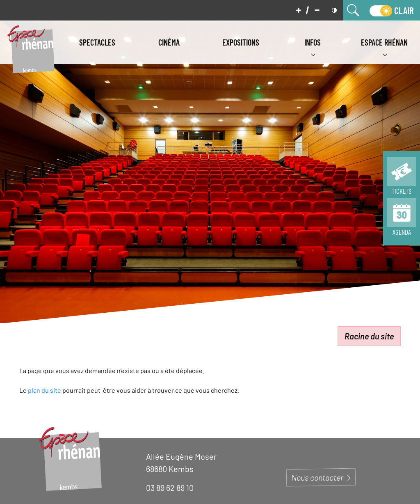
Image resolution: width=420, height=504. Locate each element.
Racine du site (369, 336)
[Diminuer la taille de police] (317, 10)
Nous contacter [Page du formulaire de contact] (321, 477)
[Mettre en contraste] (334, 10)
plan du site (45, 390)
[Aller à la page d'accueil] (31, 48)
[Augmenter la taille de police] (299, 10)
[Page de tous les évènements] (402, 219)
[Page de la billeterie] (402, 178)
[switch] (392, 10)
